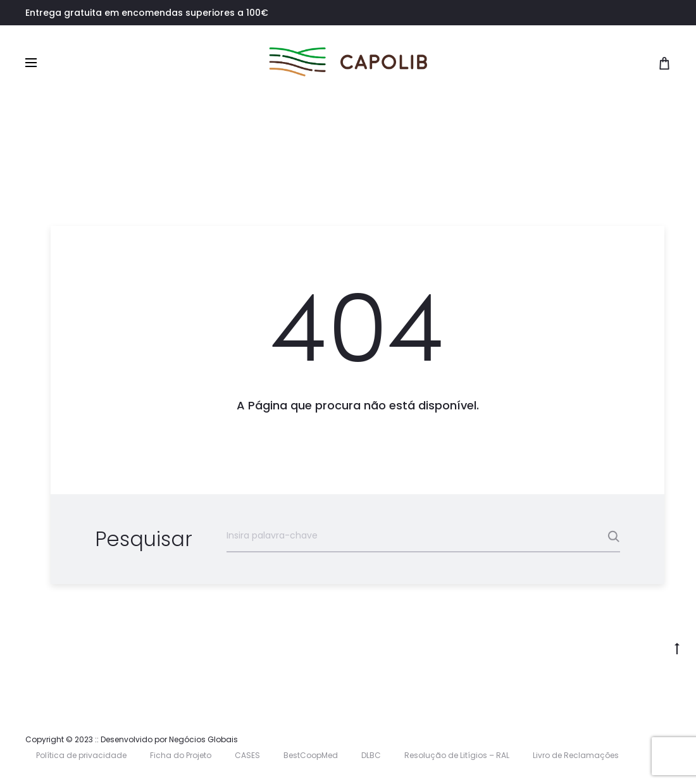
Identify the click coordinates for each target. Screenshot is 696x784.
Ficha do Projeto (181, 755)
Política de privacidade (81, 755)
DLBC (371, 755)
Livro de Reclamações (576, 755)
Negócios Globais (203, 739)
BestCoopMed (311, 755)
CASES (247, 755)
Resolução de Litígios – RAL (457, 755)
